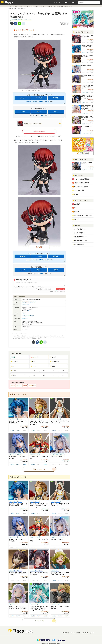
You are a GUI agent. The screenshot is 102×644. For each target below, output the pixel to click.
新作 (13, 357)
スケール (20, 419)
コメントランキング (79, 159)
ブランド (34, 366)
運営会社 (78, 633)
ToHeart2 (77, 194)
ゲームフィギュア (15, 20)
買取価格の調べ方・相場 (80, 241)
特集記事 (76, 225)
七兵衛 (27, 310)
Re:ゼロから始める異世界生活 (82, 179)
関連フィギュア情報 (18, 394)
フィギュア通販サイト (80, 229)
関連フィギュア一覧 (39, 469)
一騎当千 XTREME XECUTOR (82, 183)
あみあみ (23, 98)
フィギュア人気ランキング (81, 32)
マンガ (53, 604)
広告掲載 (73, 633)
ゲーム (15, 454)
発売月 (13, 375)
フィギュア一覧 (39, 621)
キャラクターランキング (81, 200)
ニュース (66, 3)
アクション (37, 419)
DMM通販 (56, 98)
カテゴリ (53, 357)
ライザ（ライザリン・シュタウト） (83, 215)
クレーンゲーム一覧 (79, 244)
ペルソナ (20, 6)
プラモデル (37, 454)
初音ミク (76, 212)
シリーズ (14, 362)
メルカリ (23, 112)
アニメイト (39, 98)
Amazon (29, 102)
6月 (44, 371)
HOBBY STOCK (32, 386)
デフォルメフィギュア (25, 20)
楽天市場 (41, 102)
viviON (47, 102)
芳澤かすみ (37, 6)
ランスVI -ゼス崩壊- (79, 190)
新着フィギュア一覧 (18, 477)
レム (75, 208)
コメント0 (66, 22)
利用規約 (92, 633)
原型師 (53, 366)
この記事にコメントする (39, 131)
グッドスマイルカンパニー (29, 302)
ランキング (34, 357)
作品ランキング (78, 175)
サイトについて (65, 633)
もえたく (42, 115)
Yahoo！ (35, 102)
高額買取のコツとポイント (81, 237)
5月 (34, 371)
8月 (63, 371)
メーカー (14, 366)
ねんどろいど (25, 305)
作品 (33, 362)
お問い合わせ (85, 633)
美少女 (11, 419)
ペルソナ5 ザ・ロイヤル (28, 6)
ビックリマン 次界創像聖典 (81, 187)
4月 (25, 371)
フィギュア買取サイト (80, 233)
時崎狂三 (76, 219)
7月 (54, 371)
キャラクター (54, 362)
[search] (98, 3)
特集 (73, 3)
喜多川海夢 (77, 204)
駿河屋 (56, 112)
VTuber (57, 454)
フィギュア (57, 3)
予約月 (13, 371)
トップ (10, 6)
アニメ (15, 419)
